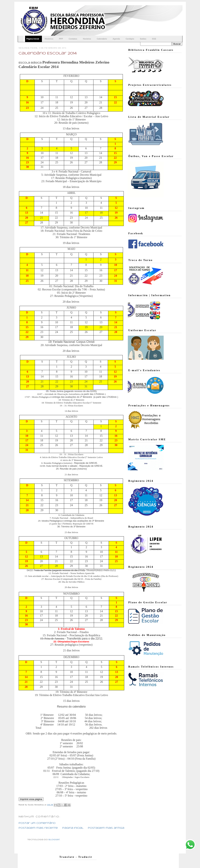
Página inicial (73, 828)
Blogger (54, 840)
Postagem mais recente (38, 828)
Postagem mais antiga (106, 828)
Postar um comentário (37, 823)
